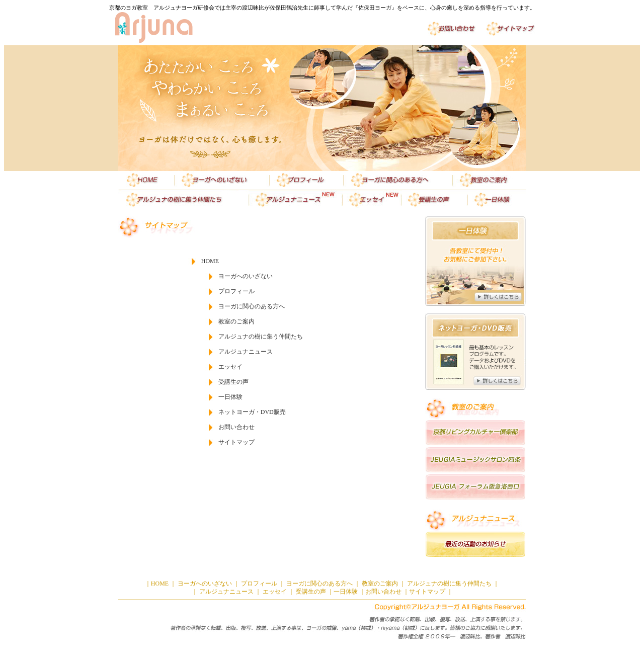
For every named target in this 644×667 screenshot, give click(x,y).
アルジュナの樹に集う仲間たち (261, 337)
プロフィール (236, 291)
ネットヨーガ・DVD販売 (252, 412)
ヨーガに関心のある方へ (252, 306)
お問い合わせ (236, 427)
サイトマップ (236, 442)
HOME (210, 261)
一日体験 (230, 397)
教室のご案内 (236, 321)
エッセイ (230, 367)
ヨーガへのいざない (246, 276)
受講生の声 (233, 382)
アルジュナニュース (246, 352)
